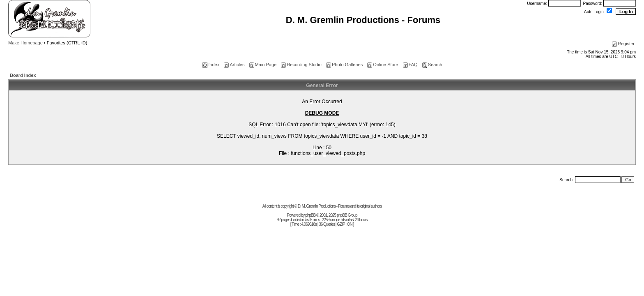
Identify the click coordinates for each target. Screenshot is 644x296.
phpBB (310, 215)
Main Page (263, 65)
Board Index (23, 75)
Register (623, 44)
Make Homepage (25, 43)
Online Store (383, 65)
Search (432, 65)
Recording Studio (301, 65)
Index (211, 65)
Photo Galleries (344, 65)
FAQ (410, 65)
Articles (234, 65)
